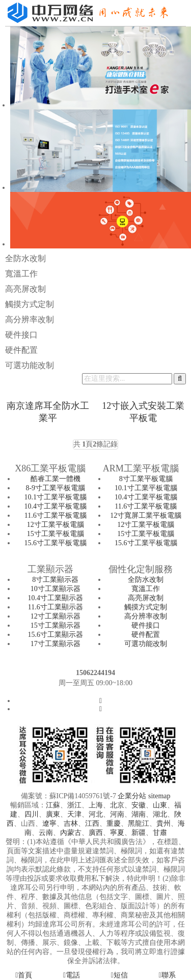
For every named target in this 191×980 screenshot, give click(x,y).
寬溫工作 (21, 274)
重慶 (114, 823)
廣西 (96, 833)
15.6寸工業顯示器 (56, 635)
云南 (46, 833)
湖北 (160, 814)
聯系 (167, 975)
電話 (72, 975)
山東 (160, 805)
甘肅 (160, 833)
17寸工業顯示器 (56, 644)
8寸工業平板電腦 (146, 479)
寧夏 (117, 833)
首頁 (24, 975)
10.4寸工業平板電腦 (56, 506)
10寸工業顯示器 (56, 589)
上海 (96, 805)
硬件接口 (21, 335)
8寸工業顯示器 (55, 580)
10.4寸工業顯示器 (56, 598)
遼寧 (49, 823)
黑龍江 (139, 823)
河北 (96, 814)
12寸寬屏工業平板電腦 (146, 515)
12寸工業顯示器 (56, 616)
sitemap (159, 796)
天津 (74, 814)
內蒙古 (71, 833)
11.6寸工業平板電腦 (56, 515)
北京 (117, 805)
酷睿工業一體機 (56, 479)
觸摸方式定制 (30, 304)
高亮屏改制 (25, 289)
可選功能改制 (30, 365)
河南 (117, 814)
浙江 (74, 805)
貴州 (163, 823)
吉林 (71, 823)
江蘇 (53, 805)
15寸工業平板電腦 (56, 534)
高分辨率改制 (30, 319)
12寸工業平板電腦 (56, 525)
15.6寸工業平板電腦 (56, 543)
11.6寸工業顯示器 (56, 607)
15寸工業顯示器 (56, 625)
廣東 (53, 814)
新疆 (139, 833)
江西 (92, 823)
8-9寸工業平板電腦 (55, 488)
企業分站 (132, 796)
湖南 (139, 814)
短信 (119, 975)
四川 (32, 814)
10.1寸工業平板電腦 (56, 497)
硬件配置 (21, 350)
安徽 (139, 805)
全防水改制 (25, 258)
